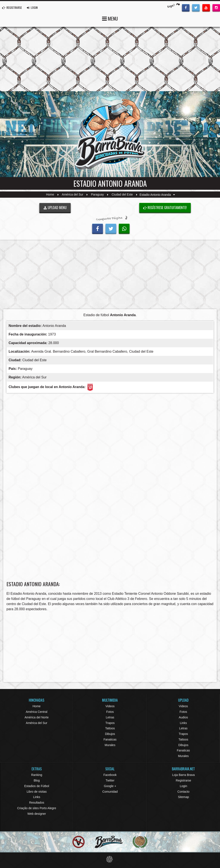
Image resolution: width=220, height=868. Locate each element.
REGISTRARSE (12, 7)
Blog (37, 780)
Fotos (110, 712)
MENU (110, 18)
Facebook (110, 775)
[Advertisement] (110, 276)
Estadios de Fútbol (37, 786)
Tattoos (110, 728)
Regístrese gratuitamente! (165, 208)
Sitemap (183, 797)
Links (183, 723)
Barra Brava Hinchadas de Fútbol (110, 134)
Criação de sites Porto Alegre (37, 808)
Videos (110, 706)
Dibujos (110, 734)
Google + (110, 786)
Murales (110, 745)
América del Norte (37, 717)
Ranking (37, 775)
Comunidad (110, 792)
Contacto (183, 792)
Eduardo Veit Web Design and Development (110, 859)
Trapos (110, 723)
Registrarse (183, 780)
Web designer (37, 814)
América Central (37, 712)
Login (183, 786)
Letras (110, 717)
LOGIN (32, 7)
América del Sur (73, 195)
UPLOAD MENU (55, 208)
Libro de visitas (37, 792)
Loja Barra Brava (183, 775)
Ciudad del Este (122, 195)
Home (50, 195)
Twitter (110, 780)
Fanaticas (110, 739)
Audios (183, 717)
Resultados (37, 803)
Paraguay (98, 195)
